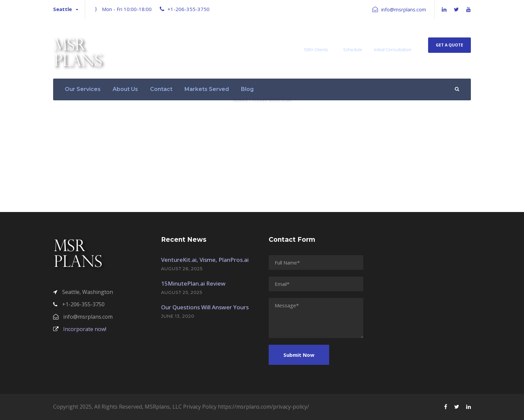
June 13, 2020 (178, 316)
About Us (125, 89)
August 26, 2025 (182, 269)
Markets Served (207, 89)
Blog (247, 89)
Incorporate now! (80, 329)
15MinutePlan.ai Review (193, 283)
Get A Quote (449, 45)
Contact (161, 89)
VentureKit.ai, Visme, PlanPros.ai (205, 260)
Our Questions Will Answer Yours (205, 307)
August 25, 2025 (182, 292)
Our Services (83, 89)
